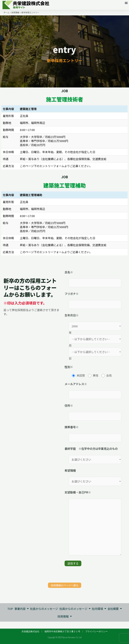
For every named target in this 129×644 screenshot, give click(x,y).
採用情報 (64, 616)
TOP (10, 609)
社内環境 (99, 609)
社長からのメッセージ (44, 609)
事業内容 (21, 609)
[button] (126, 3)
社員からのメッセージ (75, 609)
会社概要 (115, 609)
